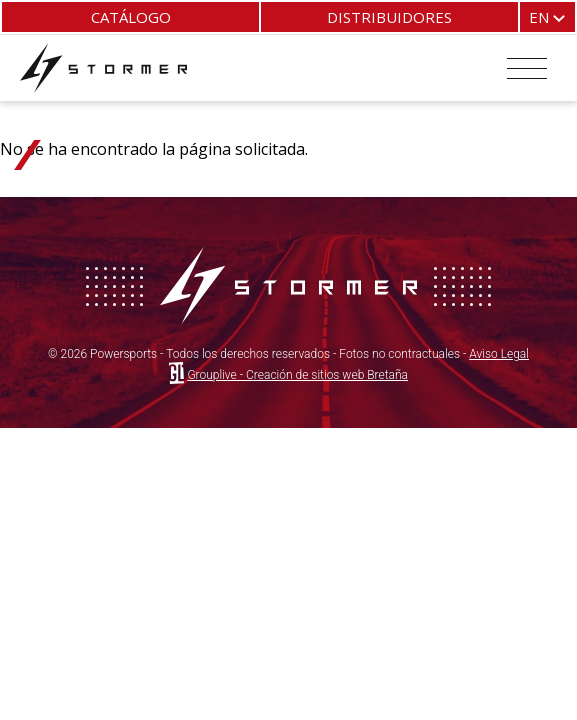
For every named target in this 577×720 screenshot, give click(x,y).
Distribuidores (389, 17)
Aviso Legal (499, 354)
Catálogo (131, 17)
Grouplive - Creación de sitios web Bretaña (297, 375)
